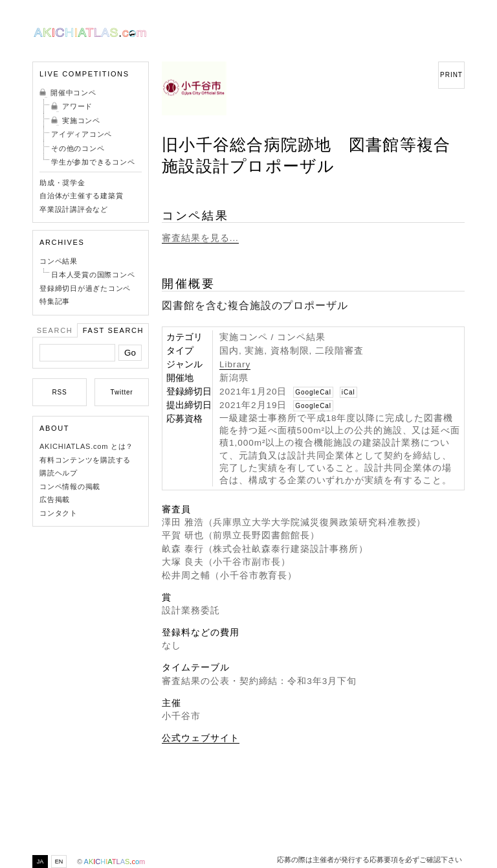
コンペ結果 (59, 261)
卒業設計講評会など (74, 209)
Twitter (122, 392)
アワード (77, 106)
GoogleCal (313, 392)
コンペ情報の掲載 (70, 486)
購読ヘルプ (59, 473)
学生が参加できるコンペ (93, 162)
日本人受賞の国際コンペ (93, 275)
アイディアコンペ (82, 134)
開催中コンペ (73, 93)
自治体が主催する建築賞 (81, 196)
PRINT (451, 75)
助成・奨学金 (62, 183)
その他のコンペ (78, 148)
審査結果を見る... (200, 238)
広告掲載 (55, 499)
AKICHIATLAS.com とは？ (86, 446)
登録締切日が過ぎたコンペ (85, 288)
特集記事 (55, 301)
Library (235, 364)
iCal (348, 392)
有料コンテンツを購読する (85, 460)
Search (55, 330)
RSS (60, 392)
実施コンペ (81, 120)
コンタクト (59, 513)
